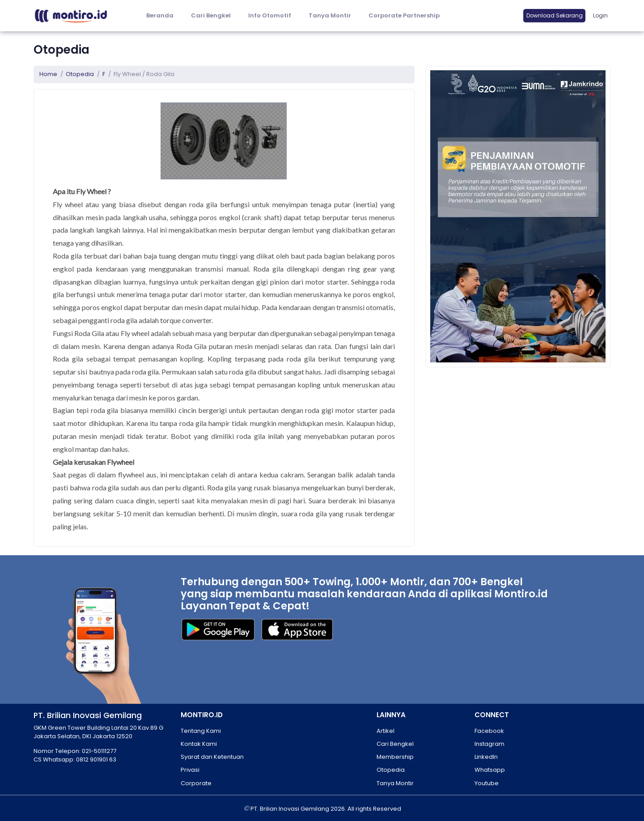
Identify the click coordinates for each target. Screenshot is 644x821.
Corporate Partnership (404, 15)
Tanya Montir (330, 15)
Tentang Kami (201, 731)
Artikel (386, 731)
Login (600, 15)
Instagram (489, 744)
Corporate (196, 783)
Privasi (190, 770)
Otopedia (80, 74)
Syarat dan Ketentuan (212, 757)
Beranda (160, 15)
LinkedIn (486, 757)
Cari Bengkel (211, 15)
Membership (395, 757)
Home (48, 74)
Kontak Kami (199, 744)
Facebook (489, 731)
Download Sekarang (555, 15)
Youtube (487, 783)
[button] (269, 16)
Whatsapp (490, 770)
